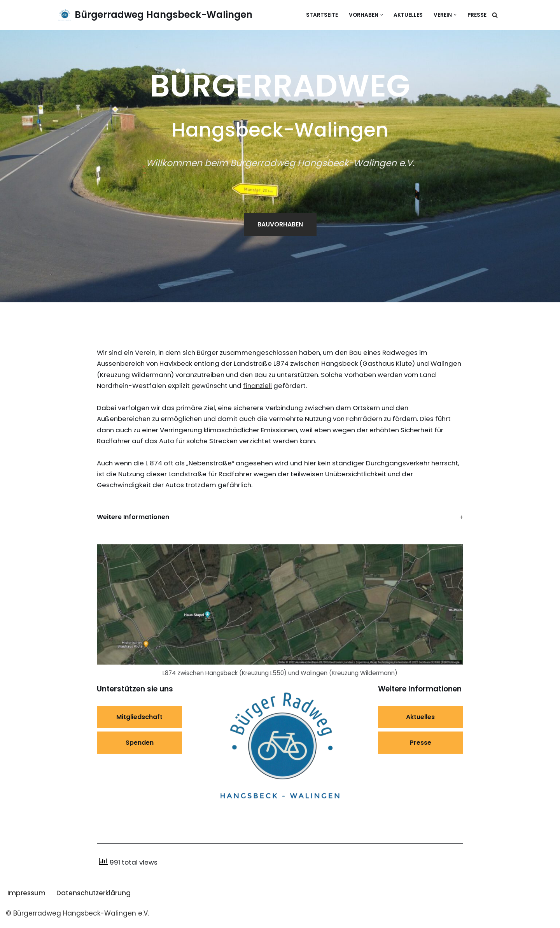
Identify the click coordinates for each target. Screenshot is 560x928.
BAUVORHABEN (280, 225)
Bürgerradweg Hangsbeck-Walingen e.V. (80, 917)
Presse (477, 15)
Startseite (322, 15)
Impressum (26, 897)
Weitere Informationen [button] (133, 521)
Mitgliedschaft (139, 721)
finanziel (298, 387)
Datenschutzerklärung (94, 897)
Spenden (140, 746)
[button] (381, 15)
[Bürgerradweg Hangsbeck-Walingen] (155, 15)
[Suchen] (495, 15)
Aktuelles (408, 15)
